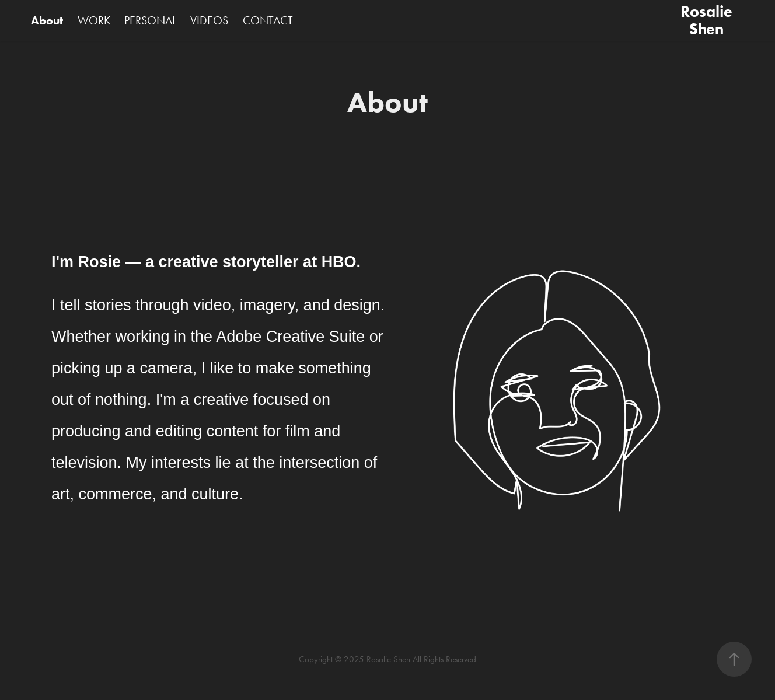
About (47, 20)
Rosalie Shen (708, 20)
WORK (94, 20)
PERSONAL (150, 20)
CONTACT (268, 20)
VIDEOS (209, 20)
